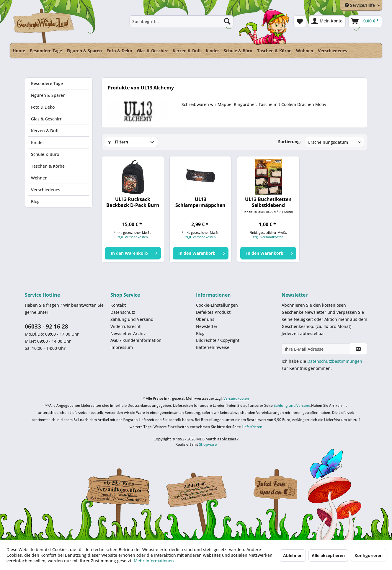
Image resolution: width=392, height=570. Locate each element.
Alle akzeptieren (328, 555)
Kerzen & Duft (45, 131)
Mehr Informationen (154, 561)
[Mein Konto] (327, 21)
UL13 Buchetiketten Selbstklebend (268, 202)
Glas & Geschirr (46, 119)
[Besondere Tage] (46, 51)
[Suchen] (227, 21)
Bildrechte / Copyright (218, 340)
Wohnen (39, 178)
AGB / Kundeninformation (136, 340)
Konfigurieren (369, 555)
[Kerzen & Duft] (187, 51)
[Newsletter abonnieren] (358, 349)
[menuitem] (181, 21)
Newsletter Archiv (128, 333)
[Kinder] (212, 51)
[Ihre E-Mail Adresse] (316, 349)
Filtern (118, 142)
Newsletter (207, 326)
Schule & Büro (45, 154)
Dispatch (118, 490)
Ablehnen (293, 555)
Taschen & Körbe (48, 166)
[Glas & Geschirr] (152, 51)
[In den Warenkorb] (133, 253)
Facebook (276, 488)
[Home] (19, 51)
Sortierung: (289, 142)
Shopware (208, 444)
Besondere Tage (47, 83)
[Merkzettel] (300, 21)
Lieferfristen (252, 427)
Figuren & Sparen (48, 95)
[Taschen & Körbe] (274, 51)
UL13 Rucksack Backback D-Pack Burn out (133, 202)
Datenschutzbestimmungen (335, 361)
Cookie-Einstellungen (217, 305)
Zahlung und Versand (132, 319)
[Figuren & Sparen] (84, 51)
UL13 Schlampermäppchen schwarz (200, 202)
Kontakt (118, 305)
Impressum (122, 347)
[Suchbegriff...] (181, 21)
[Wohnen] (305, 51)
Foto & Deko (43, 107)
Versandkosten (236, 398)
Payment (202, 488)
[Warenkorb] (365, 21)
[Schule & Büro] (238, 51)
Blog (35, 201)
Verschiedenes (46, 190)
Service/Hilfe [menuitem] (360, 5)
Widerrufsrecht (125, 326)
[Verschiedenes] (333, 51)
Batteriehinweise (213, 347)
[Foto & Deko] (119, 51)
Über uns (205, 319)
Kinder (38, 142)
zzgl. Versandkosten (133, 237)
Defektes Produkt (213, 312)
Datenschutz (123, 312)
